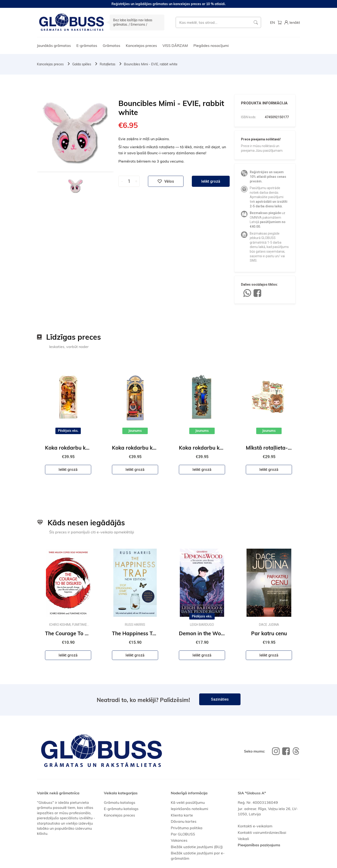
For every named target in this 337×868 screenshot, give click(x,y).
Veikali (243, 839)
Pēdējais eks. (68, 431)
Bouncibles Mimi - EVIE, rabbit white (151, 64)
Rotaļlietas (108, 64)
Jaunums (135, 431)
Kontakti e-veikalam (255, 826)
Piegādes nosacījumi (211, 45)
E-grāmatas (87, 45)
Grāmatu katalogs (120, 802)
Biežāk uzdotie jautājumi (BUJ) (197, 847)
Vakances (179, 840)
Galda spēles (82, 64)
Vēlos (166, 181)
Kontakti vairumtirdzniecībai (262, 832)
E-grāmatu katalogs (121, 809)
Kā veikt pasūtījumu (188, 802)
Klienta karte (182, 815)
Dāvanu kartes (184, 821)
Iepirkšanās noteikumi (190, 809)
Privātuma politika (187, 828)
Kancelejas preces (141, 45)
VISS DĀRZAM (175, 45)
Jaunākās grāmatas (54, 45)
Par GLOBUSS (183, 834)
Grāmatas (111, 45)
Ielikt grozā (211, 181)
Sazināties (220, 699)
